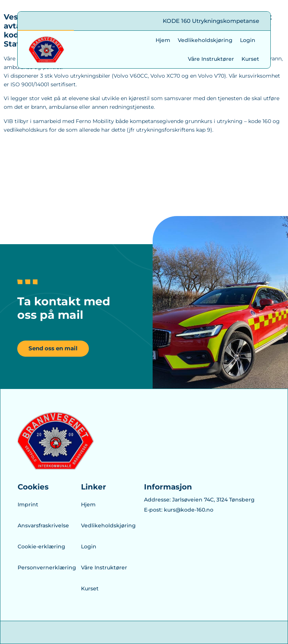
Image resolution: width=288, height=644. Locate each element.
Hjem (163, 40)
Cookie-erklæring (41, 546)
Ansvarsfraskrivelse (43, 525)
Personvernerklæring (43, 567)
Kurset (250, 59)
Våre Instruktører (211, 59)
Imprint (28, 504)
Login (248, 40)
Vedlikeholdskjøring (205, 40)
